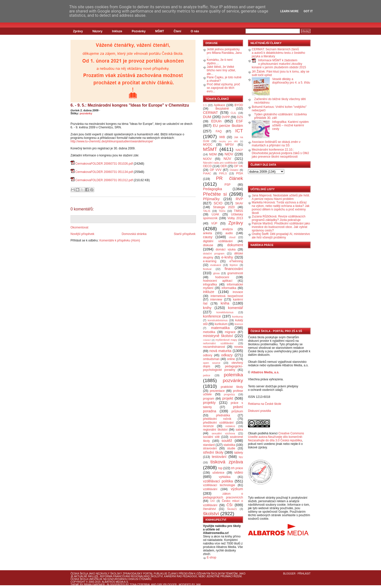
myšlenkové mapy (226, 340)
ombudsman (211, 359)
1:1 (205, 105)
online (231, 359)
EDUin (216, 121)
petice (207, 375)
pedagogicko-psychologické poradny (223, 368)
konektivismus (225, 312)
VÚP (214, 223)
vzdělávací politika (218, 481)
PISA (240, 173)
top (220, 468)
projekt (228, 398)
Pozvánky (139, 31)
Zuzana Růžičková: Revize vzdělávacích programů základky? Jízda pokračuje (279, 218)
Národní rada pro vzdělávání (220, 163)
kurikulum (221, 324)
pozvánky (86, 113)
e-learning (210, 261)
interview (216, 300)
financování (234, 269)
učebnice (218, 473)
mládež (207, 340)
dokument (235, 245)
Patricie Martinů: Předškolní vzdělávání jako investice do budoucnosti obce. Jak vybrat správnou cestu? (281, 227)
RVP (239, 199)
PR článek (229, 178)
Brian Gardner (94, 585)
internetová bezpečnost (227, 296)
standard (209, 445)
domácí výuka (226, 249)
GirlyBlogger (167, 585)
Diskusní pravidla (259, 411)
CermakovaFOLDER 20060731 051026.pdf (104, 164)
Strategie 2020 (224, 207)
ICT (239, 131)
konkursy (238, 317)
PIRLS (223, 173)
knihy (207, 308)
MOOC (208, 145)
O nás (195, 31)
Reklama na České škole (265, 404)
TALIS (207, 211)
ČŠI (229, 505)
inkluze (209, 292)
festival (207, 269)
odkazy (227, 355)
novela (239, 347)
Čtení (177, 31)
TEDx (222, 211)
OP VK (238, 166)
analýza (227, 229)
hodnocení (222, 277)
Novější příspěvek (82, 234)
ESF (239, 121)
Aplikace (219, 105)
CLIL (233, 113)
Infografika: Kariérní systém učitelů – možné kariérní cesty (290, 125)
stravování (210, 448)
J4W (198, 585)
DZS (240, 117)
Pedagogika (212, 189)
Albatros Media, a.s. (265, 372)
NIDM (213, 154)
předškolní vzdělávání (218, 423)
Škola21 (232, 509)
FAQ (219, 131)
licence (239, 324)
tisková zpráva (227, 462)
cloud (232, 237)
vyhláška (225, 477)
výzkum (237, 489)
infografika (210, 284)
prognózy (229, 394)
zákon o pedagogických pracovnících (223, 496)
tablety (239, 453)
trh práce (237, 468)
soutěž (227, 441)
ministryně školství (218, 336)
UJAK (215, 214)
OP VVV (216, 170)
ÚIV (212, 501)
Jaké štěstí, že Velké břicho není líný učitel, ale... (221, 70)
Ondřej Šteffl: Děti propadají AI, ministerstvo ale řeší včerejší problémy (281, 236)
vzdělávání (210, 489)
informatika (229, 288)
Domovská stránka (134, 234)
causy (208, 237)
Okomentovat (79, 227)
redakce (230, 426)
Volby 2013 (235, 218)
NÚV (227, 159)
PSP (227, 185)
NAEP (239, 150)
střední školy (213, 452)
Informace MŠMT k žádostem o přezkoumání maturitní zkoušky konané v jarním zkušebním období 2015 (279, 64)
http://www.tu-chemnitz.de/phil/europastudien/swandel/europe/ (112, 141)
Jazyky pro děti (228, 141)
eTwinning (236, 261)
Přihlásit (304, 574)
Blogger (289, 574)
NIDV (229, 154)
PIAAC (207, 173)
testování (219, 457)
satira (239, 430)
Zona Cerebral (140, 585)
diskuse (208, 245)
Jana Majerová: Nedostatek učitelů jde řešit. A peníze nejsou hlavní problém (281, 197)
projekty (209, 403)
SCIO (218, 203)
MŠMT (160, 31)
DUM (207, 117)
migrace (230, 332)
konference (212, 316)
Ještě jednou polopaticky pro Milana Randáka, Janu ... (224, 53)
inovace (238, 292)
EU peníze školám (228, 126)
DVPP (226, 117)
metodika (209, 332)
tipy (241, 457)
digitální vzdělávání (218, 241)
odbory (208, 355)
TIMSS (238, 211)
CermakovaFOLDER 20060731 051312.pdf (104, 180)
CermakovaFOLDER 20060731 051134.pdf (104, 172)
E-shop (211, 557)
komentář (235, 308)
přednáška (223, 415)
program (209, 399)
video (239, 472)
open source (212, 363)
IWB (222, 137)
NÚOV (207, 159)
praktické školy (232, 387)
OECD (207, 166)
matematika (220, 328)
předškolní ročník (217, 419)
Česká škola (79, 574)
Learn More (289, 11)
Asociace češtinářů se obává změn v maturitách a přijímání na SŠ (276, 144)
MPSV (229, 145)
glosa (216, 273)
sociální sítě (211, 437)
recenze (208, 426)
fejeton (234, 265)
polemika (233, 375)
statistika (229, 445)
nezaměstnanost (214, 347)
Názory (97, 31)
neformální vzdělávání (218, 343)
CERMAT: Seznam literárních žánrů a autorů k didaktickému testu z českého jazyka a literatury (278, 53)
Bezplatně (222, 109)
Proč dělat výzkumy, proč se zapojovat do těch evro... (223, 88)
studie (231, 448)
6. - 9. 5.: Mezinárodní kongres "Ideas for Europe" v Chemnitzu (130, 105)
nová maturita (220, 351)
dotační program (214, 253)
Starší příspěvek (185, 234)
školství (211, 514)
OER (223, 166)
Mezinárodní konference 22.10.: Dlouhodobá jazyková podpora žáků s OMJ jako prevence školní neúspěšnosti (280, 153)
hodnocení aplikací (218, 281)
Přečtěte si (215, 194)
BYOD (239, 105)
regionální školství (215, 430)
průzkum (237, 411)
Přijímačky (211, 199)
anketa (207, 233)
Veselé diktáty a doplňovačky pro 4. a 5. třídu (291, 81)
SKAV (239, 203)
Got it (308, 11)
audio (229, 233)
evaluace (216, 265)
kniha (225, 303)
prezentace (217, 391)
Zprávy (78, 31)
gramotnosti (235, 273)
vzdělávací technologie (219, 485)
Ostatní (234, 170)
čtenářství (209, 509)
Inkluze (117, 31)
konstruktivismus (218, 320)
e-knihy (227, 257)
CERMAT (210, 113)
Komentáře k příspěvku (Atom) (120, 240)
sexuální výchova (223, 433)
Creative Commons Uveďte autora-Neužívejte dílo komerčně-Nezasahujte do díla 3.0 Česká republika (276, 437)
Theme (75, 585)
